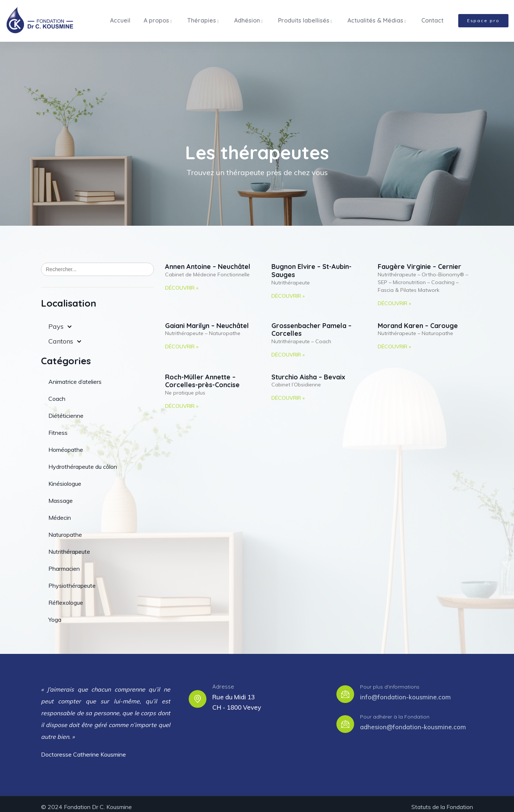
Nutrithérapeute (69, 546)
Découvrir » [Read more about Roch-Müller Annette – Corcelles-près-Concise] (182, 400)
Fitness (58, 427)
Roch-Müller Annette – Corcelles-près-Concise (202, 376)
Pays (60, 321)
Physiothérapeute (72, 580)
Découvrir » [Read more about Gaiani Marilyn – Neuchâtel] (182, 341)
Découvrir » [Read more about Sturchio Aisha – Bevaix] (288, 392)
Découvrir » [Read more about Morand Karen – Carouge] (394, 341)
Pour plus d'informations (390, 681)
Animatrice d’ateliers (75, 376)
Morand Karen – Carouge (418, 320)
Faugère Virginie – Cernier (419, 261)
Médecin (60, 512)
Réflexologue (66, 597)
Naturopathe (65, 529)
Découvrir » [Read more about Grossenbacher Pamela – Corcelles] (288, 349)
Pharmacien (64, 563)
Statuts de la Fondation (442, 801)
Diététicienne (66, 410)
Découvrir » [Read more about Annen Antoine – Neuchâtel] (182, 282)
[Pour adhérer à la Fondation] (345, 718)
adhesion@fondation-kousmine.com (413, 721)
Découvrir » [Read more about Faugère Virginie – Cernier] (394, 298)
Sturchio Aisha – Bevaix (308, 371)
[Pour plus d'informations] (345, 688)
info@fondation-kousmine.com (405, 691)
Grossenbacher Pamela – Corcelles (311, 324)
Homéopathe (66, 444)
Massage (61, 495)
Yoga (55, 614)
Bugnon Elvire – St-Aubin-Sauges (311, 265)
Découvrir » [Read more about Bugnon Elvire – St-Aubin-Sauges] (288, 290)
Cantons (65, 336)
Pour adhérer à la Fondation (395, 711)
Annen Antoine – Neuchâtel (208, 261)
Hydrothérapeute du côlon (83, 461)
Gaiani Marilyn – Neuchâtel (207, 320)
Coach (57, 393)
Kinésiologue (65, 478)
